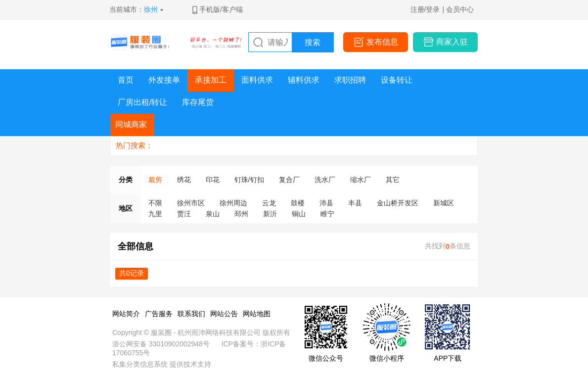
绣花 (184, 180)
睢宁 (327, 214)
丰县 (355, 203)
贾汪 (184, 214)
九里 (155, 214)
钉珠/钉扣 (249, 180)
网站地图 (257, 314)
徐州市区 (191, 203)
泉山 (213, 214)
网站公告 (224, 314)
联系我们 (191, 314)
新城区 (444, 203)
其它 (393, 180)
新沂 (270, 214)
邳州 (241, 214)
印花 (213, 180)
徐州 (151, 9)
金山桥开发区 (398, 203)
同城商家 (131, 124)
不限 (155, 203)
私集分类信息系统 (140, 364)
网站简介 (126, 314)
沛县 (326, 203)
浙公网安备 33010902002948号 (161, 344)
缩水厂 (361, 180)
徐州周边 (233, 203)
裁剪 (155, 180)
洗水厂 (325, 180)
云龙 (269, 203)
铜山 (299, 214)
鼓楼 (298, 203)
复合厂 (289, 180)
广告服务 (159, 314)
